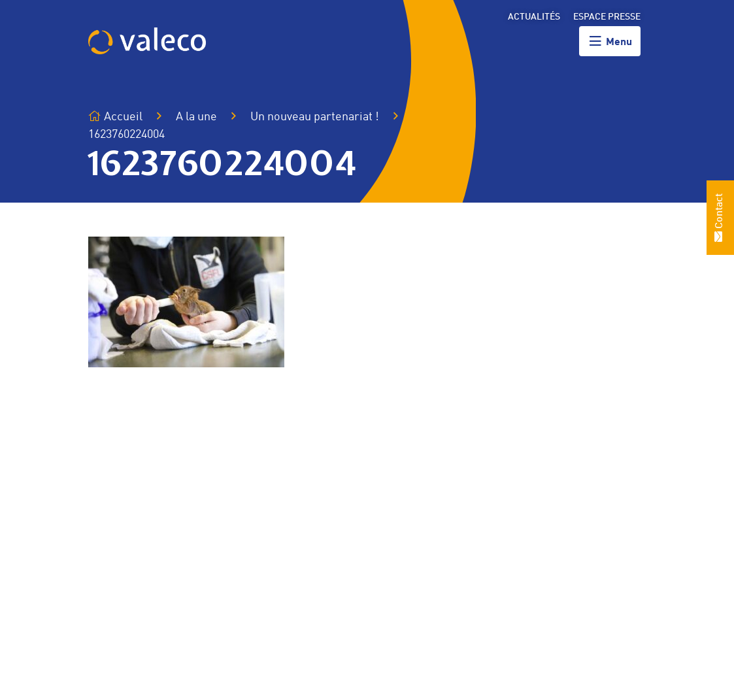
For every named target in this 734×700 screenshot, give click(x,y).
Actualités (534, 17)
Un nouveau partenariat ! (315, 117)
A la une (196, 117)
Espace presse (607, 17)
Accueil (115, 117)
